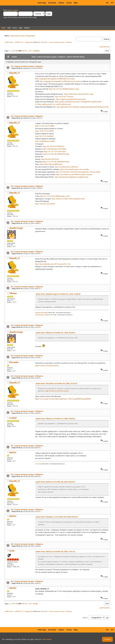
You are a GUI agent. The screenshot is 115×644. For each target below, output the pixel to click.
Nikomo (13, 293)
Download (52, 3)
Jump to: (85, 618)
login (10, 10)
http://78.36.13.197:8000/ (44, 131)
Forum (69, 3)
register (16, 10)
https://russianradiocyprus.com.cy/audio (74, 169)
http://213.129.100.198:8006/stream (56, 162)
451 (26, 51)
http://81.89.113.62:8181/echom (47, 366)
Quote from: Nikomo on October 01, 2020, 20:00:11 (56, 333)
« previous (102, 47)
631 (30, 51)
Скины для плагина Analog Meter (22, 36)
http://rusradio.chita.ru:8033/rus (67, 167)
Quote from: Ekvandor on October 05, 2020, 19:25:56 (56, 383)
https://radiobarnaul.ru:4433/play (54, 149)
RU (107, 3)
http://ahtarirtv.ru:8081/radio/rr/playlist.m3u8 (68, 199)
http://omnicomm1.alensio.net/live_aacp (79, 94)
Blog (76, 3)
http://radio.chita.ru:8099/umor (51, 164)
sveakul (13, 418)
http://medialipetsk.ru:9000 (45, 141)
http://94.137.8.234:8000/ (44, 136)
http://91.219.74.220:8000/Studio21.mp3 (64, 89)
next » (108, 47)
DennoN (44, 42)
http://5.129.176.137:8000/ (45, 126)
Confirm (107, 639)
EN (112, 3)
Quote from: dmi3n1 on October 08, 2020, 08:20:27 (55, 482)
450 (23, 51)
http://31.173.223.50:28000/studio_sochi (55, 196)
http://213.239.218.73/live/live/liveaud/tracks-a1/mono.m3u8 (78, 172)
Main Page (42, 3)
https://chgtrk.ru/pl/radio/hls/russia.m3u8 (71, 99)
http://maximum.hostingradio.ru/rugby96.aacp (72, 177)
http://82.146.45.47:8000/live (54, 146)
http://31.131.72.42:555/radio (55, 151)
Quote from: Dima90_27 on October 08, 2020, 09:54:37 (57, 517)
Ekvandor (14, 362)
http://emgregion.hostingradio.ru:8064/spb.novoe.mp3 (59, 81)
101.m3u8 (39, 464)
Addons (61, 3)
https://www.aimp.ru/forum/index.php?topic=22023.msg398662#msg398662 (63, 399)
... (11, 51)
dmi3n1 (13, 452)
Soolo (12, 551)
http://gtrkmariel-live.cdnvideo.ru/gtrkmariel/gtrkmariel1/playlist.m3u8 (83, 107)
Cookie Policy (47, 639)
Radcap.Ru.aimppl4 (42, 312)
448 (16, 51)
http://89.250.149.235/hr (50, 159)
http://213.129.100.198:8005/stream (56, 154)
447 (13, 51)
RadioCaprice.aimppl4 (43, 315)
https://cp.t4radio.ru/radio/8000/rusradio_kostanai (74, 174)
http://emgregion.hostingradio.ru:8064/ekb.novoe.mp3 (55, 79)
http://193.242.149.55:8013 (45, 204)
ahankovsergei (16, 228)
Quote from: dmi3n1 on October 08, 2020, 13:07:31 (55, 551)
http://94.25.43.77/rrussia (64, 97)
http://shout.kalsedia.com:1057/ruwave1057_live (53, 264)
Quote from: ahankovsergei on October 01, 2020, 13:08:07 (58, 294)
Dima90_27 (15, 73)
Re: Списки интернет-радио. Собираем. (27, 66)
